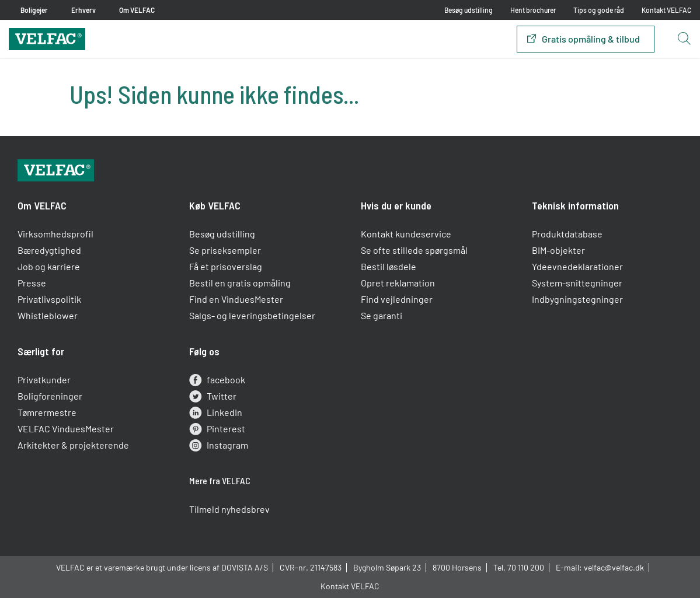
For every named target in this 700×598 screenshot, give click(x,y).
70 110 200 (526, 567)
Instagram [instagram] (219, 445)
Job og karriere (49, 266)
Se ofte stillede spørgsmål (414, 250)
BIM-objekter (558, 250)
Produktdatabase (567, 234)
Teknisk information (575, 205)
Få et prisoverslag (226, 266)
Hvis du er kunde (396, 205)
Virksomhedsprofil (55, 234)
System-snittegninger (577, 283)
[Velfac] (47, 38)
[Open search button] (684, 39)
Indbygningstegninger (577, 299)
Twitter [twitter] (213, 396)
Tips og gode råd (599, 10)
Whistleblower (48, 315)
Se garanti (382, 315)
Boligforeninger (50, 396)
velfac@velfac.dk (614, 567)
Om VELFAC (42, 205)
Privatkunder (44, 380)
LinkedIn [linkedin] (216, 412)
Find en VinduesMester (236, 299)
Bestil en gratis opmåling (240, 283)
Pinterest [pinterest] (217, 429)
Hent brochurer (533, 10)
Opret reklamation (398, 283)
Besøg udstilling (469, 10)
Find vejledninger (397, 299)
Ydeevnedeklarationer (577, 266)
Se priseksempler (225, 250)
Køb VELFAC (215, 205)
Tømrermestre (47, 412)
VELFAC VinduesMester (66, 429)
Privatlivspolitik (49, 299)
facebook (217, 380)
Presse (32, 283)
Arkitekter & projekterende (73, 445)
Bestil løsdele (389, 266)
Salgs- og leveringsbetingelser (252, 315)
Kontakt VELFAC (666, 10)
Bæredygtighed (49, 250)
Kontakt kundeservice (406, 234)
